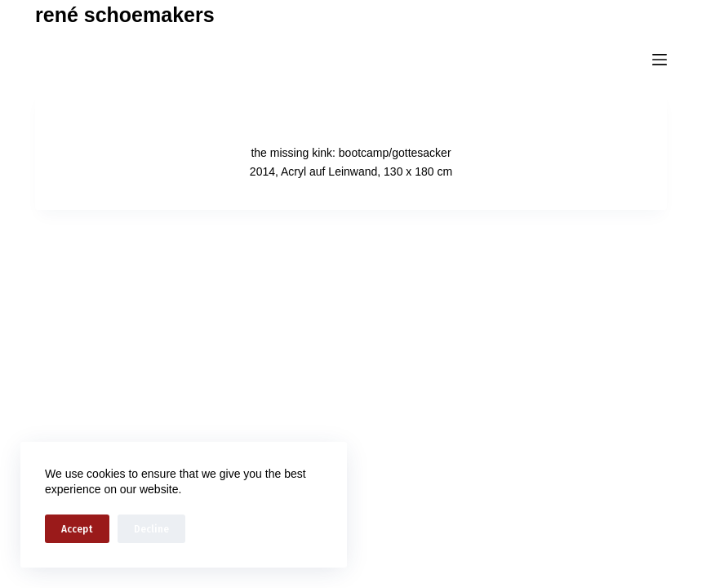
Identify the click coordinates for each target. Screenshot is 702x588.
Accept (77, 529)
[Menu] (660, 60)
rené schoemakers (125, 15)
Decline (151, 529)
